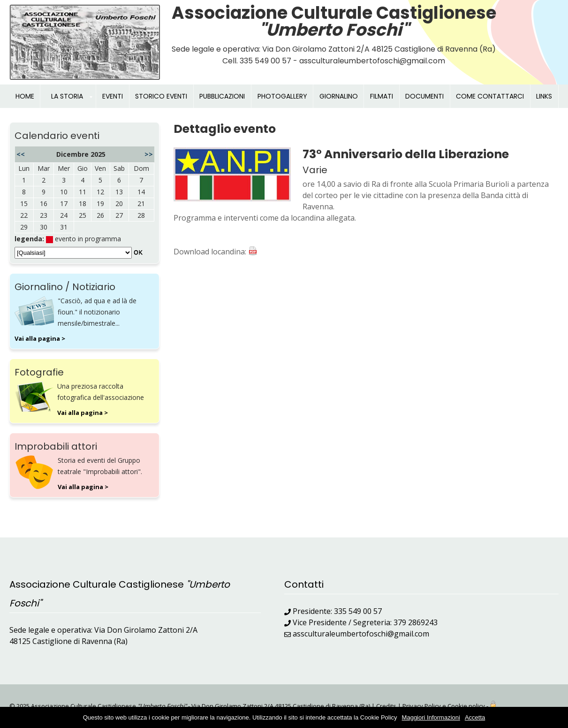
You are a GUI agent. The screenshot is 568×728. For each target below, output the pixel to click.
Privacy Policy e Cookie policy (444, 706)
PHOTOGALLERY (282, 96)
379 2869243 (416, 622)
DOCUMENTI (424, 96)
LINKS (544, 96)
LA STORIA (67, 96)
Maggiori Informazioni (431, 717)
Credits (386, 706)
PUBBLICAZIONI (222, 96)
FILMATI (382, 96)
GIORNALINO (339, 96)
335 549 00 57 (358, 611)
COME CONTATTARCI (490, 96)
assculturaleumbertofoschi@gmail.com (361, 634)
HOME (25, 96)
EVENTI (113, 96)
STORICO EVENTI (161, 96)
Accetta (475, 717)
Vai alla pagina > (40, 338)
